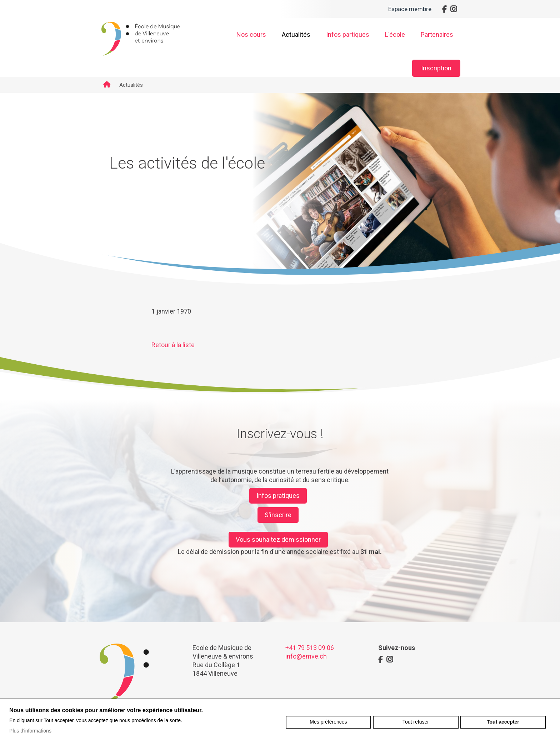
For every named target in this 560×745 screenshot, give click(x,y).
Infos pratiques (278, 496)
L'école (395, 34)
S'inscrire (278, 515)
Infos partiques (348, 34)
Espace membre (410, 9)
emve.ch (141, 39)
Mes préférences (328, 722)
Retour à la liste (173, 345)
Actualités (296, 34)
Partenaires (437, 34)
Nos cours (251, 34)
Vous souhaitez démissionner (278, 539)
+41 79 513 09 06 (310, 648)
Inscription (436, 68)
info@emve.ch (306, 656)
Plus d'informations (30, 731)
